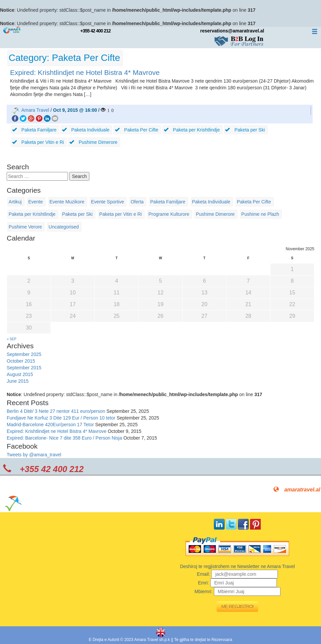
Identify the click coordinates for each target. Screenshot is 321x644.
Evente (35, 202)
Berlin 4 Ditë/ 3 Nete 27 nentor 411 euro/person (56, 411)
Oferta (137, 202)
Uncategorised (64, 227)
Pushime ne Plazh (260, 214)
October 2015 (21, 361)
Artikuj (15, 202)
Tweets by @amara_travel (34, 455)
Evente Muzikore (67, 202)
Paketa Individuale (211, 202)
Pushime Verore (25, 227)
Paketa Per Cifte (254, 202)
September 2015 (24, 368)
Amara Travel (35, 110)
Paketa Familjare (168, 202)
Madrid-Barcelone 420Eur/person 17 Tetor (50, 425)
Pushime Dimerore (215, 214)
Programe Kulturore (169, 214)
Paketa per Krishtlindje (32, 214)
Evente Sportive (108, 202)
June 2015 (18, 381)
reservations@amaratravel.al (232, 31)
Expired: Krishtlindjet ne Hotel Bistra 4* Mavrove (85, 72)
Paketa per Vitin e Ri (120, 214)
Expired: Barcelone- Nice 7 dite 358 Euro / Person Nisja (64, 438)
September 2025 (24, 354)
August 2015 (20, 374)
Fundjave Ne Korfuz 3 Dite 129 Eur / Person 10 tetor (61, 418)
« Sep (12, 339)
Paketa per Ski (77, 214)
